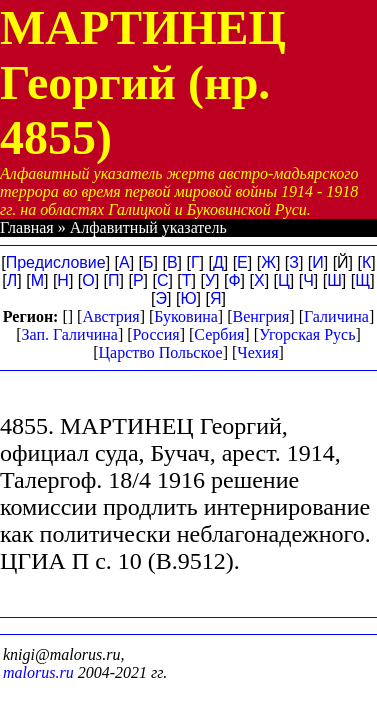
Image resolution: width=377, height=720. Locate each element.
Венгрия (261, 316)
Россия (156, 334)
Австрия (110, 316)
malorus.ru (38, 672)
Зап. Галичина (70, 334)
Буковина (186, 316)
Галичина (336, 316)
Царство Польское (160, 352)
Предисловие (56, 262)
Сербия (219, 334)
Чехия (257, 352)
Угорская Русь (307, 334)
